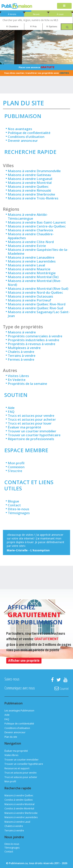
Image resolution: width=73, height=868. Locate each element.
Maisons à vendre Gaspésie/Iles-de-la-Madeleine (38, 252)
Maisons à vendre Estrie (27, 246)
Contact (14, 505)
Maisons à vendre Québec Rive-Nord (37, 304)
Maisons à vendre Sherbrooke (31, 194)
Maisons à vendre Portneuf (29, 300)
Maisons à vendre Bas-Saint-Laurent (37, 222)
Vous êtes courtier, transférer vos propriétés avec (37, 73)
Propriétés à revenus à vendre (32, 344)
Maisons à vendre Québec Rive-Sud (35, 308)
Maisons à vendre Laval (26, 265)
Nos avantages (20, 129)
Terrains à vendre (22, 356)
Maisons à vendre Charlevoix (30, 230)
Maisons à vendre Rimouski (29, 190)
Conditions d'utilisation (26, 137)
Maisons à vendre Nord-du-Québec (35, 292)
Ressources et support (17, 768)
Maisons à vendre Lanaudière (31, 257)
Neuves (36, 14)
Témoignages (19, 513)
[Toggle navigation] (64, 6)
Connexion (16, 467)
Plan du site (11, 737)
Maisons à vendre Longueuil (30, 179)
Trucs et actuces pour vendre (21, 773)
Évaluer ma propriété (24, 427)
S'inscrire (15, 471)
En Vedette (17, 380)
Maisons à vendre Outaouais (30, 296)
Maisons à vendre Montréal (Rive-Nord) (35, 283)
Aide (11, 408)
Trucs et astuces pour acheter (32, 419)
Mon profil (16, 463)
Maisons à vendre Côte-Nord (31, 242)
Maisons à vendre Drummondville (34, 171)
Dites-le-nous (18, 509)
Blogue (13, 501)
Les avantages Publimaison (19, 711)
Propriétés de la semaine (27, 384)
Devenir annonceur (23, 141)
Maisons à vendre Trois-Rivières (33, 198)
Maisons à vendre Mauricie (29, 269)
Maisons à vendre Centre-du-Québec (37, 226)
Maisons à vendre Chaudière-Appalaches (31, 236)
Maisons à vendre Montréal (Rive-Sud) (38, 289)
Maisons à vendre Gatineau (29, 175)
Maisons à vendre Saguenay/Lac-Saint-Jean (39, 314)
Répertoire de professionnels (31, 439)
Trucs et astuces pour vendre (31, 415)
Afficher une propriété (24, 660)
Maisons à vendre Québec (28, 186)
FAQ (11, 412)
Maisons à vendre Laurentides (32, 261)
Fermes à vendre (21, 359)
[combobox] (36, 20)
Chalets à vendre (21, 352)
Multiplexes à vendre (24, 348)
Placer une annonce (37, 67)
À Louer (60, 14)
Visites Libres (18, 376)
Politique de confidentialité (29, 133)
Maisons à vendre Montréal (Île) (33, 277)
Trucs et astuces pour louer (30, 423)
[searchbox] (36, 20)
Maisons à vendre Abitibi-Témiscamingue (28, 216)
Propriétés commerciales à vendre (35, 336)
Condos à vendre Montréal (19, 809)
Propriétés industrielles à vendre (33, 340)
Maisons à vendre (22, 332)
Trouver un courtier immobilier (32, 431)
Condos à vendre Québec (19, 800)
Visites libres (11, 755)
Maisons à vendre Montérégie (32, 273)
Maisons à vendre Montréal (30, 183)
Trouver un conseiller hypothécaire (24, 764)
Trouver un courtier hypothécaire (34, 435)
